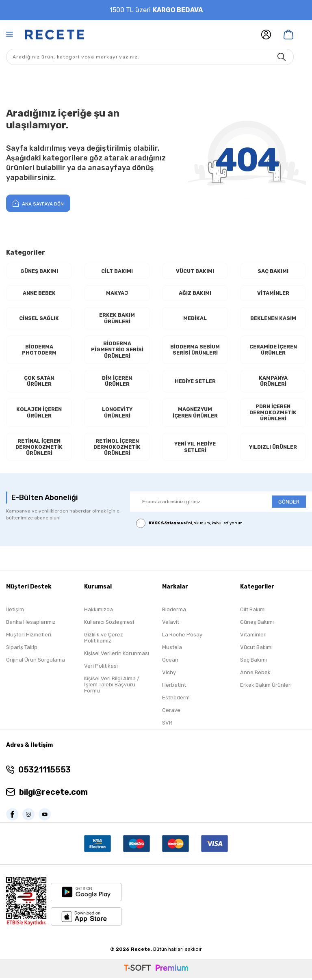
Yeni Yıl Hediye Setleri (195, 449)
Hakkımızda (99, 612)
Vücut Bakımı (195, 271)
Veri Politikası (101, 668)
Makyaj (117, 293)
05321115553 (44, 772)
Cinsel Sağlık (39, 319)
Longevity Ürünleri (117, 414)
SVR (167, 725)
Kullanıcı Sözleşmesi (109, 624)
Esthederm (176, 700)
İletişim (15, 612)
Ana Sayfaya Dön (38, 203)
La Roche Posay (182, 637)
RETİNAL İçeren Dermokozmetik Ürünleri (39, 449)
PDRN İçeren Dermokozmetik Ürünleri (273, 414)
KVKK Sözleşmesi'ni (170, 526)
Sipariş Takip (22, 650)
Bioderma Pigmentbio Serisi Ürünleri (117, 350)
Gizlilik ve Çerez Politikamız (104, 640)
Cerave (171, 713)
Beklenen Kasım (273, 319)
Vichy (169, 675)
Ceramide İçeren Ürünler (273, 350)
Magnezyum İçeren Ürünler (195, 414)
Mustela (172, 650)
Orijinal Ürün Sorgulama (36, 662)
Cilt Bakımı (117, 271)
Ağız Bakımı (195, 293)
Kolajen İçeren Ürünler (39, 414)
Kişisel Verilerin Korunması (117, 656)
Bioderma (174, 612)
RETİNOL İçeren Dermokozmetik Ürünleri (117, 449)
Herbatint (174, 687)
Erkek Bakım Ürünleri (117, 319)
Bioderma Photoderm (39, 350)
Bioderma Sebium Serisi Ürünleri (195, 350)
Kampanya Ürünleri (273, 382)
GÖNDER (289, 504)
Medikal (195, 319)
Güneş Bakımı (39, 271)
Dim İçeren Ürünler (117, 382)
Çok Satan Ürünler (39, 382)
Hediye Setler (195, 382)
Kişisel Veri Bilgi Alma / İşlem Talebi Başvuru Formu (112, 687)
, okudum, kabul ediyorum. (190, 526)
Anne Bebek (39, 293)
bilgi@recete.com (53, 794)
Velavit (171, 624)
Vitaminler (273, 293)
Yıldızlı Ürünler (273, 449)
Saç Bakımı (273, 271)
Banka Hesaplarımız (31, 624)
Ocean (170, 662)
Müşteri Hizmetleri (29, 637)
